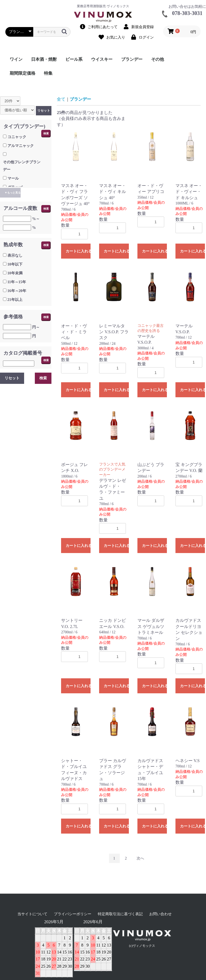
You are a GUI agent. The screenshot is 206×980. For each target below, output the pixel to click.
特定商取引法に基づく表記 (120, 914)
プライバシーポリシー (73, 914)
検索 (46, 133)
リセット (44, 111)
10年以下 (15, 264)
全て (61, 99)
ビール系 (74, 59)
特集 (48, 73)
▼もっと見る (13, 193)
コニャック (17, 137)
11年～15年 (17, 282)
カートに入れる (78, 251)
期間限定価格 (23, 73)
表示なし (15, 256)
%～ (36, 219)
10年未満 (15, 273)
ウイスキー (102, 59)
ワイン (16, 59)
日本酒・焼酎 (44, 59)
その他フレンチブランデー (22, 166)
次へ (140, 858)
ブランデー (132, 59)
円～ (36, 327)
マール (13, 178)
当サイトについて (32, 914)
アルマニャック (21, 146)
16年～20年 (17, 291)
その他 (158, 59)
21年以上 (15, 300)
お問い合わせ (160, 914)
